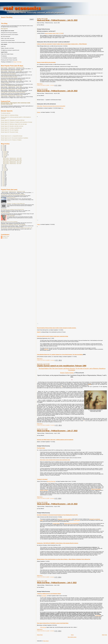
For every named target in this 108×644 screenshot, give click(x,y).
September (5, 155)
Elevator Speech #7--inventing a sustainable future (11, 128)
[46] (61, 386)
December (5, 152)
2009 (3, 186)
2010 (3, 185)
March (5, 168)
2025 (3, 147)
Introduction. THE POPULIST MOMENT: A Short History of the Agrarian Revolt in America (58, 543)
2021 (3, 171)
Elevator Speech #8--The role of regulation (10, 130)
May (4, 166)
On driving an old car (5, 83)
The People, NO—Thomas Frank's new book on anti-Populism (13, 92)
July (4, 157)
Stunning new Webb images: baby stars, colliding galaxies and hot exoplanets (55, 440)
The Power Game (41, 448)
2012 (3, 182)
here (62, 108)
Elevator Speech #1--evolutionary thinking (10, 115)
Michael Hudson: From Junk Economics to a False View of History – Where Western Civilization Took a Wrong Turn (64, 559)
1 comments (52, 85)
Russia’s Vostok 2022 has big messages (46, 62)
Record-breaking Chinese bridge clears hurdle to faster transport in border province (57, 328)
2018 (3, 175)
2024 (3, 148)
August (5, 156)
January (5, 170)
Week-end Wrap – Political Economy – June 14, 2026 (11, 80)
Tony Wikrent (5, 238)
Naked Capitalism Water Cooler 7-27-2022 (54, 33)
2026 (3, 146)
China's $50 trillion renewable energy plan (9, 77)
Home (72, 635)
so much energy (56, 523)
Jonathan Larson (6, 236)
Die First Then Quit (51, 481)
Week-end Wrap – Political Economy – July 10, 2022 (57, 504)
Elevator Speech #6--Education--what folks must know (12, 126)
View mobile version (72, 637)
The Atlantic (44, 596)
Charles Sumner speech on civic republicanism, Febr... (13, 160)
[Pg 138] (90, 391)
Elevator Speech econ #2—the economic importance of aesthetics (15, 138)
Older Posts (104, 635)
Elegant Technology (17, 62)
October (5, 154)
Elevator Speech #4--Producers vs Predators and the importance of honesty (16, 122)
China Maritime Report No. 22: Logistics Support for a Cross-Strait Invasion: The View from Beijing (60, 354)
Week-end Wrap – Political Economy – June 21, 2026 (11, 89)
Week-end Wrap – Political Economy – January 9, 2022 (12, 95)
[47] (84, 420)
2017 (3, 176)
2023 (3, 149)
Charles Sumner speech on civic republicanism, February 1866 (62, 366)
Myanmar (46, 349)
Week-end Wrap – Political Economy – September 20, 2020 (13, 68)
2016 (3, 177)
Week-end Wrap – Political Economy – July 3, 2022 (57, 583)
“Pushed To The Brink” (42, 479)
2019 (3, 174)
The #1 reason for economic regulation (9, 74)
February (5, 169)
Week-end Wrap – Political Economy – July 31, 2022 (57, 20)
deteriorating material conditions (65, 519)
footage (78, 520)
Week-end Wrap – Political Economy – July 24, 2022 (57, 91)
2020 (3, 173)
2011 (3, 183)
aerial (75, 520)
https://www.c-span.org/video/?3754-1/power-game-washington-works (55, 460)
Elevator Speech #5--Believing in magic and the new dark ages (14, 124)
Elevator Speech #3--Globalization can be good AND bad (13, 120)
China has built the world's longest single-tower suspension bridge (53, 336)
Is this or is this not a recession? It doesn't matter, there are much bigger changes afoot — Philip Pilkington (62, 44)
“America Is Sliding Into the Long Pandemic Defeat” (49, 594)
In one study (98, 616)
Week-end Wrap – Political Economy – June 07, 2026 (11, 86)
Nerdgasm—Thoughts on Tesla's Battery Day (16, 203)
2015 (3, 179)
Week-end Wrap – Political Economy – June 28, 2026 (11, 71)
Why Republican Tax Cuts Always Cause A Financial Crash (12, 209)
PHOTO (39, 332)
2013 (3, 181)
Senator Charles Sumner (67, 373)
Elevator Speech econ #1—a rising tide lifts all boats (12, 136)
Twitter (39, 112)
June (4, 165)
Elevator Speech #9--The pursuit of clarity (9, 132)
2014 (3, 180)
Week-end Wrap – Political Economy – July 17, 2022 (57, 431)
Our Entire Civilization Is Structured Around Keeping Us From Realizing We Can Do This (57, 515)
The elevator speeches (6, 113)
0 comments (52, 360)
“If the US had (43, 627)
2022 (3, 150)
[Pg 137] (90, 384)
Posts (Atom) (46, 641)
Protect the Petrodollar (5, 213)
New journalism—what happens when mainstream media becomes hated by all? (17, 228)
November (5, 153)
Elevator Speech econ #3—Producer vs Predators (11, 140)
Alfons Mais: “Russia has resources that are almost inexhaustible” (51, 106)
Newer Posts (40, 635)
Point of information (11, 216)
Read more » (40, 84)
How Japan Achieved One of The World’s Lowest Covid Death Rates (53, 623)
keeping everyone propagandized (71, 523)
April (4, 167)
